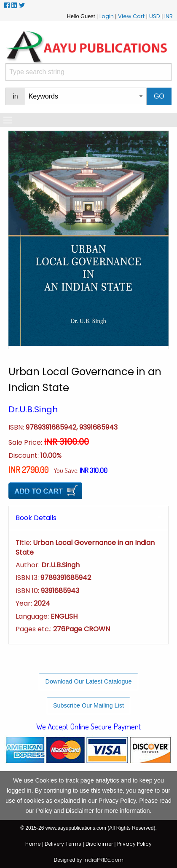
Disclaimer (99, 844)
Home (33, 844)
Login (107, 16)
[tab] (88, 518)
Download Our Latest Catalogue (89, 681)
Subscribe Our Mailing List (88, 705)
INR (169, 16)
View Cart (131, 16)
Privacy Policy (134, 844)
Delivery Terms (63, 844)
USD (155, 16)
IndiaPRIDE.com (103, 860)
